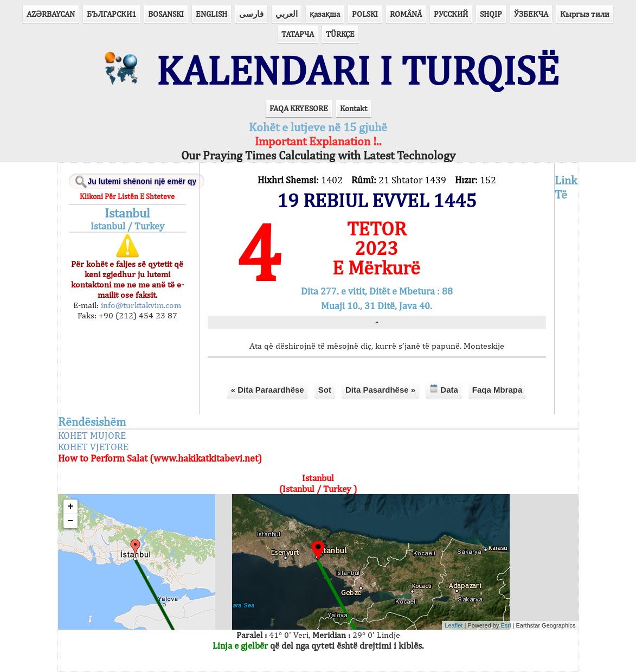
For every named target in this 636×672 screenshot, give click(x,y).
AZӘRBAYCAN (51, 14)
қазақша (325, 14)
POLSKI (365, 14)
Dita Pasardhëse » (380, 390)
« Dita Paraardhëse (268, 390)
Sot (325, 390)
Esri (506, 625)
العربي (287, 14)
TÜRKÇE (340, 34)
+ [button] (71, 507)
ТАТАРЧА (298, 34)
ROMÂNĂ (406, 14)
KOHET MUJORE (92, 435)
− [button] (71, 521)
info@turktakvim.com (140, 305)
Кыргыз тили (585, 14)
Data (444, 389)
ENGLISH (211, 14)
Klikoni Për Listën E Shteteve (127, 196)
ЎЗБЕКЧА (531, 14)
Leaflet (454, 625)
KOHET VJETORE (93, 447)
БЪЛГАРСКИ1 (111, 14)
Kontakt (354, 108)
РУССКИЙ (451, 14)
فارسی (251, 14)
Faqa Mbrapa (497, 390)
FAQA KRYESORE (299, 108)
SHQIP (491, 14)
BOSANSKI (166, 14)
